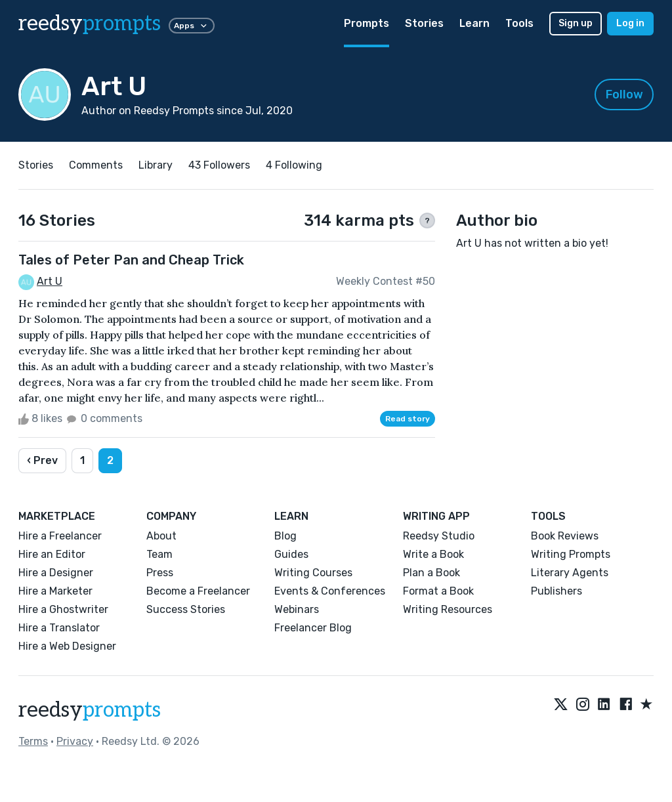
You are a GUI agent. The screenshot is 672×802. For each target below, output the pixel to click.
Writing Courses (313, 573)
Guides (291, 554)
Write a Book (433, 554)
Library (156, 165)
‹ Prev (42, 460)
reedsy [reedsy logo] (90, 24)
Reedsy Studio (439, 536)
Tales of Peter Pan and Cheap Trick (131, 260)
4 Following (294, 165)
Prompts (367, 23)
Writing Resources (448, 609)
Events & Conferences (330, 591)
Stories (424, 23)
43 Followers (219, 165)
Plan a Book (431, 573)
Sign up (576, 23)
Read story (408, 419)
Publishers (556, 591)
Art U (50, 281)
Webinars (297, 609)
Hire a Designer (56, 573)
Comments (96, 165)
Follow (624, 95)
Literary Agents (570, 573)
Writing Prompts (571, 554)
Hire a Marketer (55, 591)
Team (159, 554)
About (161, 536)
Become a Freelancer (198, 591)
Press (160, 573)
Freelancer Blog (313, 628)
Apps (192, 26)
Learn (474, 23)
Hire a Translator (59, 628)
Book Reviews (565, 536)
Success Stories (186, 609)
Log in (630, 23)
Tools (519, 23)
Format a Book (438, 591)
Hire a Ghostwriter (63, 609)
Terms (33, 741)
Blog (285, 536)
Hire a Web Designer (67, 646)
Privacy (75, 741)
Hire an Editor (52, 554)
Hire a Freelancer (60, 536)
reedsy (90, 710)
